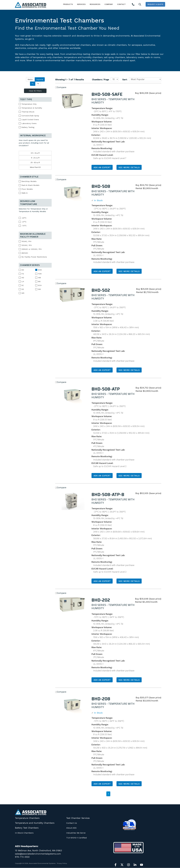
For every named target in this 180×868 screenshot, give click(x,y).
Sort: (125, 80)
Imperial (40, 79)
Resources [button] (95, 4)
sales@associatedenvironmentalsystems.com (38, 854)
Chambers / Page (101, 80)
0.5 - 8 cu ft (35, 153)
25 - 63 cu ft (35, 162)
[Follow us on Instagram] (128, 865)
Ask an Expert (102, 167)
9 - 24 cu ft (35, 158)
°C (33, 84)
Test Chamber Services (78, 818)
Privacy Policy (62, 863)
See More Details (129, 167)
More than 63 (35, 167)
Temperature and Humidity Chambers (35, 823)
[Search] (140, 5)
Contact (121, 4)
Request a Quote (155, 4)
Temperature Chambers (27, 818)
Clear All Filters (35, 91)
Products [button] (68, 4)
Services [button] (81, 4)
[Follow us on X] (122, 865)
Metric (30, 79)
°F (38, 84)
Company (109, 4)
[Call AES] (133, 5)
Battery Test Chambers (27, 828)
